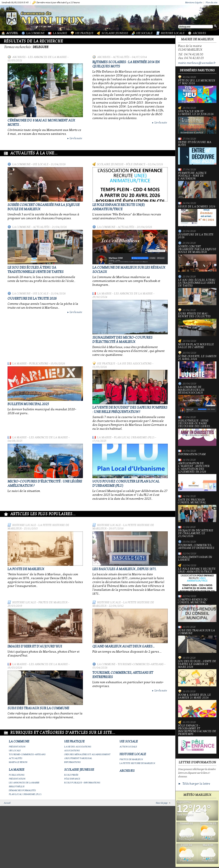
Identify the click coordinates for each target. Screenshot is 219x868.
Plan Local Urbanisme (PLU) (134, 437)
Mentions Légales (194, 2)
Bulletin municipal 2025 (28, 404)
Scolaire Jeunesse (115, 33)
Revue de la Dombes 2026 (197, 216)
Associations (72, 751)
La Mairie (60, 33)
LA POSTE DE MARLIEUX (26, 569)
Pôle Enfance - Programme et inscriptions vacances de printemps (197, 739)
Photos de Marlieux (53, 602)
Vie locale (41, 164)
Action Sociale (128, 747)
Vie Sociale (144, 33)
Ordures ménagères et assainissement (87, 754)
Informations (72, 762)
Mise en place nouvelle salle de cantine (196, 346)
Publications (39, 364)
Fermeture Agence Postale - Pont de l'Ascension (197, 185)
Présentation (17, 747)
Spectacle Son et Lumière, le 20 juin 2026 (197, 122)
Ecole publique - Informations (82, 783)
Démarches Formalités (22, 790)
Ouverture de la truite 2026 (32, 299)
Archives (199, 33)
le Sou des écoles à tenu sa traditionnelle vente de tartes (36, 270)
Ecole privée (71, 775)
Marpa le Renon (18, 762)
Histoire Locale (173, 33)
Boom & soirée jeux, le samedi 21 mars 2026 (197, 705)
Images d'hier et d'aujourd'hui (35, 646)
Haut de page (162, 803)
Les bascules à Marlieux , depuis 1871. (124, 569)
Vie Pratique (84, 33)
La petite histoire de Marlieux (137, 763)
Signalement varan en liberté (195, 558)
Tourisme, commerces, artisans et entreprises (196, 547)
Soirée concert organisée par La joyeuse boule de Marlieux (197, 258)
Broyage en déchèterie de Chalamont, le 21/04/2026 (196, 533)
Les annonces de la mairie (47, 57)
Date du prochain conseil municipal (197, 510)
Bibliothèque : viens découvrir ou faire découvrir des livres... (197, 433)
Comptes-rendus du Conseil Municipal (197, 610)
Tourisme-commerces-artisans (141, 664)
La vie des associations (135, 364)
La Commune (35, 33)
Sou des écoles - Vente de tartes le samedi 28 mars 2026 (197, 673)
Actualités (121, 57)
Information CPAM (192, 454)
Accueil (12, 33)
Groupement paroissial (78, 758)
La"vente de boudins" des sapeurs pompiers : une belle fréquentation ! (130, 410)
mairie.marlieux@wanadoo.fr (197, 63)
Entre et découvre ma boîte (197, 153)
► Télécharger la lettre (194, 784)
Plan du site (211, 2)
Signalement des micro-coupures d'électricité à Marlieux (122, 340)
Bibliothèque (17, 786)
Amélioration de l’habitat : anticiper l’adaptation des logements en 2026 (197, 477)
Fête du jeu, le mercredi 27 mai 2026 (197, 91)
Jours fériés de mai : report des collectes (197, 324)
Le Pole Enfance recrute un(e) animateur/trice (119, 207)
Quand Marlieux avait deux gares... (123, 646)
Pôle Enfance (136, 164)
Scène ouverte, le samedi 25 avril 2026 (197, 367)
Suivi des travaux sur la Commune (38, 708)
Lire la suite (75, 138)
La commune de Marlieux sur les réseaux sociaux (197, 399)
